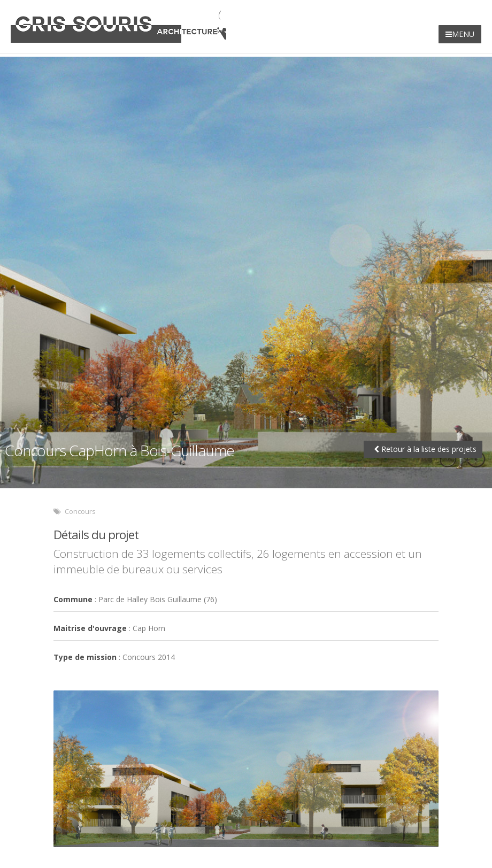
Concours (80, 512)
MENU (460, 34)
